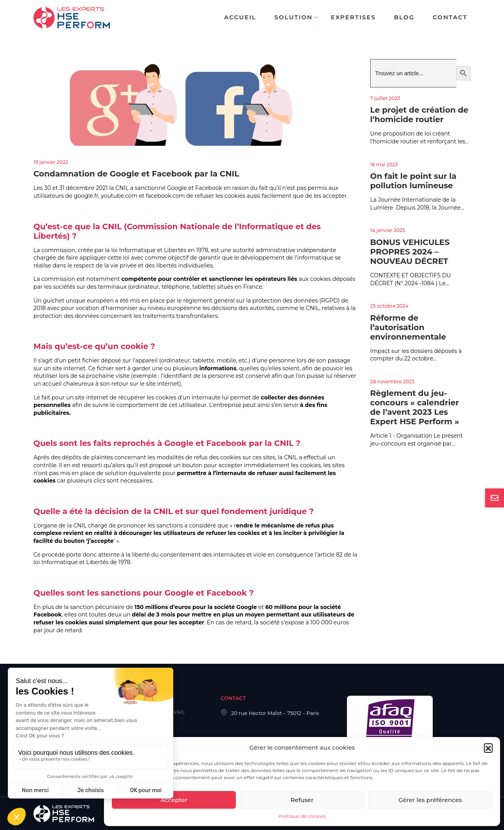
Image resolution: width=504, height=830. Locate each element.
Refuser (302, 800)
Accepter (174, 800)
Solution (294, 17)
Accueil (240, 17)
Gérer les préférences (430, 800)
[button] (488, 748)
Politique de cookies (302, 816)
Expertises (353, 17)
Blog (404, 17)
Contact (450, 17)
